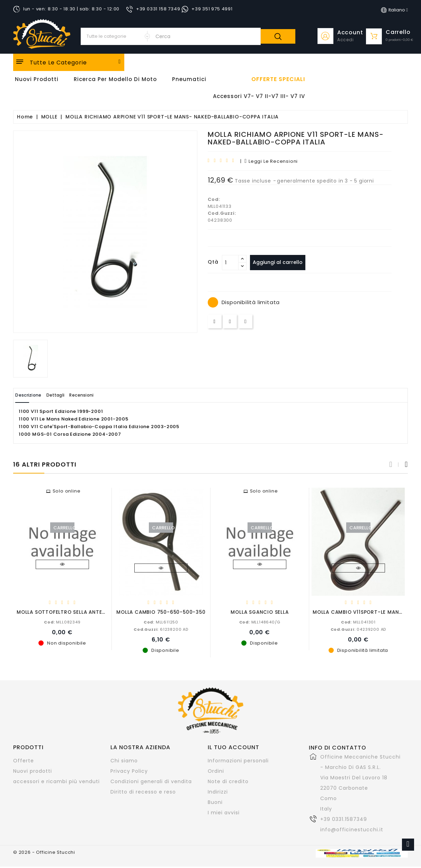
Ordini (216, 771)
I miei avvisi (224, 812)
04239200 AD (359, 629)
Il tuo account (234, 747)
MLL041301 (358, 622)
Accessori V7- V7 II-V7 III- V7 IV (259, 96)
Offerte (24, 760)
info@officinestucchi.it (352, 829)
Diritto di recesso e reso (143, 791)
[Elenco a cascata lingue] (394, 10)
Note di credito (228, 781)
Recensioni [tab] (105, 395)
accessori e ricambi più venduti (56, 781)
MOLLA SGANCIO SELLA (259, 612)
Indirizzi (218, 791)
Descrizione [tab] (33, 395)
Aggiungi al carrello (281, 262)
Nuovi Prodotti (37, 79)
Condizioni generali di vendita (151, 781)
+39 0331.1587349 (344, 819)
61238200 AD (161, 629)
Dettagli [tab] (70, 395)
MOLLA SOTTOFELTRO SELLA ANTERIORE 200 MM (78, 612)
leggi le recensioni (271, 161)
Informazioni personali (238, 760)
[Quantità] (230, 263)
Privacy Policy (129, 771)
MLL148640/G (260, 622)
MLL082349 (62, 622)
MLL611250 (161, 622)
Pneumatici (189, 79)
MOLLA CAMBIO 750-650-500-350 (161, 612)
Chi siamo (124, 760)
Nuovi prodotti (33, 771)
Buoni (215, 802)
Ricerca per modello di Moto (115, 79)
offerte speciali (278, 79)
